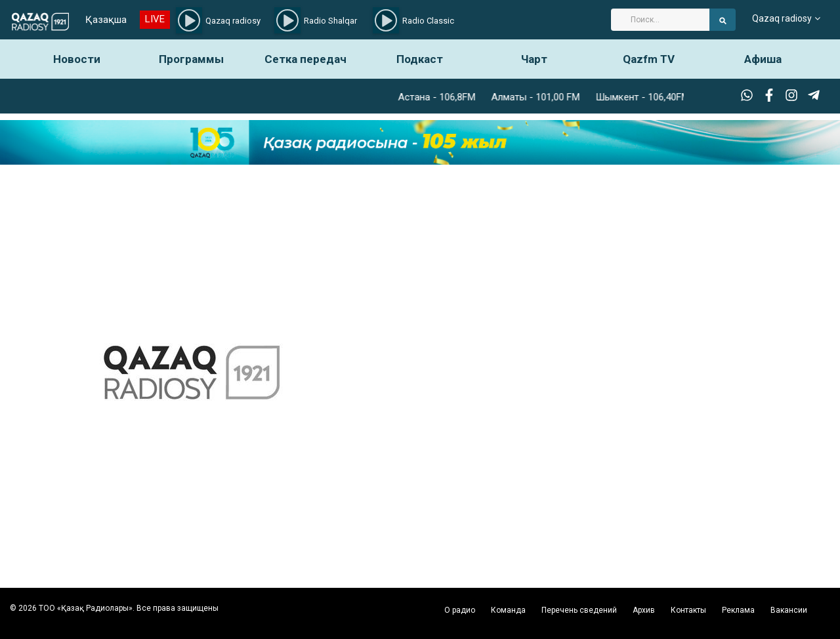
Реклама (738, 610)
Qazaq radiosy (782, 20)
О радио (460, 610)
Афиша (763, 59)
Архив (644, 610)
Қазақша (105, 20)
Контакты (688, 610)
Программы (191, 59)
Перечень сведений (579, 610)
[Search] (660, 20)
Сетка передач (305, 59)
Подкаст (420, 59)
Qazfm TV (649, 59)
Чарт (534, 59)
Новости (77, 59)
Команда (508, 610)
